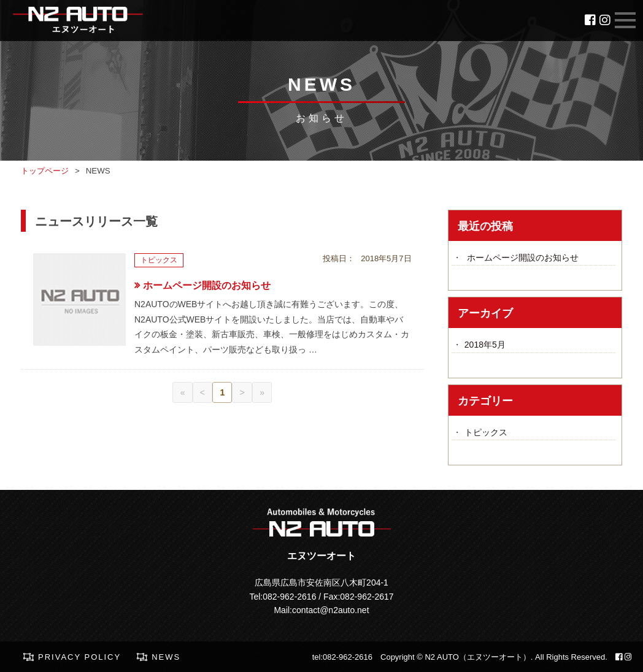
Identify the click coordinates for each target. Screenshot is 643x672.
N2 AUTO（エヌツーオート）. (479, 657)
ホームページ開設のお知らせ (207, 285)
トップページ (45, 171)
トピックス (486, 432)
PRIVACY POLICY (79, 657)
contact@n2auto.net (331, 610)
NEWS (166, 657)
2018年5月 (485, 345)
